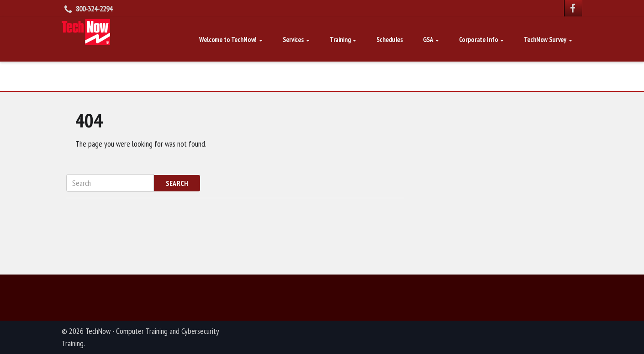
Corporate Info (482, 40)
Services (296, 40)
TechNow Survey (548, 40)
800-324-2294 (94, 9)
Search (177, 183)
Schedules (390, 40)
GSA (431, 40)
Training (343, 40)
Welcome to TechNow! (231, 40)
